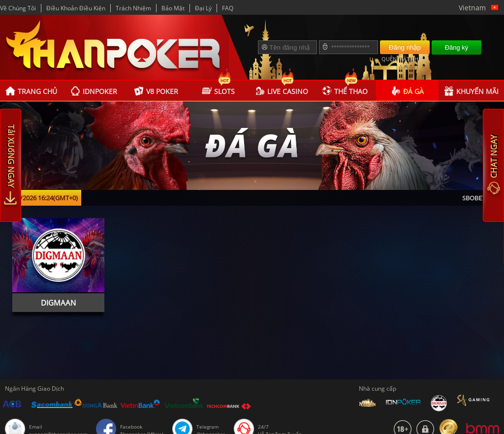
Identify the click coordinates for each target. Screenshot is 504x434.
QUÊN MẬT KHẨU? (405, 59)
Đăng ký (457, 47)
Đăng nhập (405, 47)
